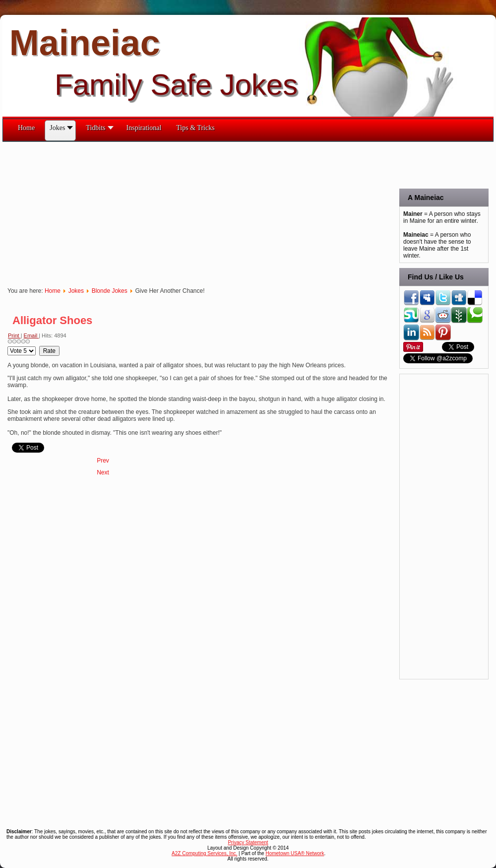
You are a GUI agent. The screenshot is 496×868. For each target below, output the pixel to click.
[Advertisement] (171, 211)
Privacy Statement (248, 842)
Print (14, 335)
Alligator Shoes (52, 320)
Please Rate (8, 346)
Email (31, 335)
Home (53, 291)
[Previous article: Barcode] (103, 461)
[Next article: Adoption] (103, 472)
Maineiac (85, 43)
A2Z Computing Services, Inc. (204, 853)
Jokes (76, 291)
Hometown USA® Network (295, 853)
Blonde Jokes (110, 291)
